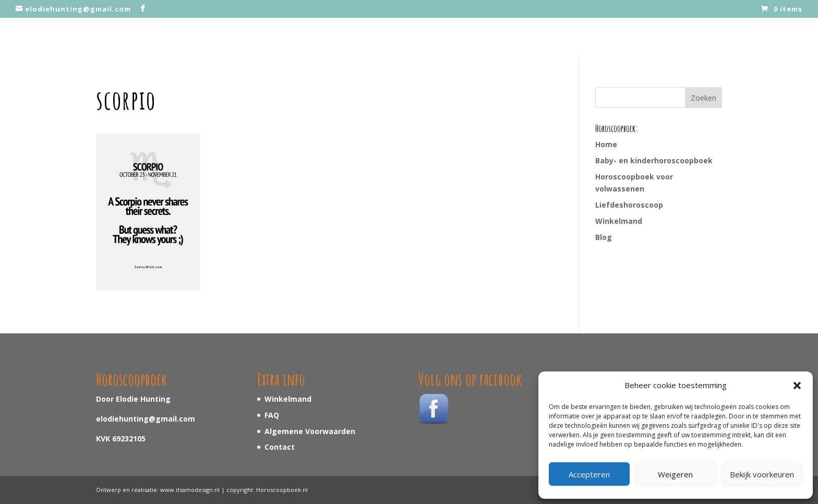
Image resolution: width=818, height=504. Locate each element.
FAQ (272, 415)
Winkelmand (619, 221)
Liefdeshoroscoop (629, 205)
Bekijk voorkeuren (762, 474)
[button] (797, 386)
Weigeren (675, 474)
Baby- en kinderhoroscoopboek (654, 160)
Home (606, 144)
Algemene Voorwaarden (310, 431)
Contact (280, 447)
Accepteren (589, 474)
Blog (604, 237)
